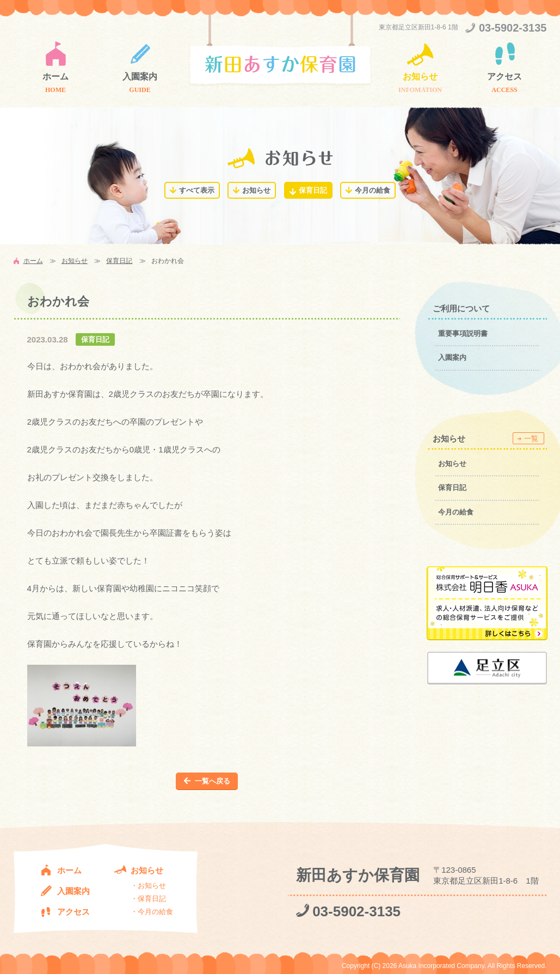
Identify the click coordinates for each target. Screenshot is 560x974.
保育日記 (313, 190)
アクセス (504, 76)
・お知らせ (148, 886)
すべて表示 (197, 190)
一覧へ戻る (213, 781)
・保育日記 (148, 899)
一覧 (531, 439)
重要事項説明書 (463, 333)
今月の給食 (373, 190)
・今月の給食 (152, 912)
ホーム (56, 76)
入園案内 (140, 76)
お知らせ (420, 76)
